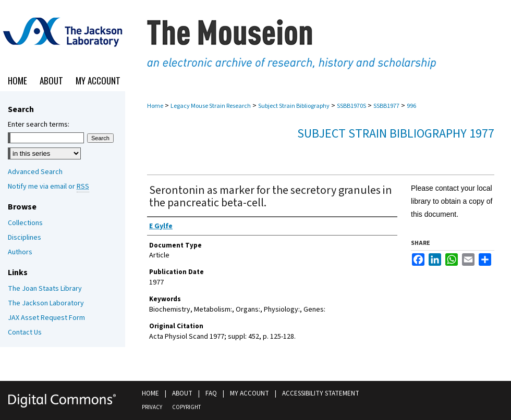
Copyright (186, 407)
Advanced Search (35, 172)
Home (155, 106)
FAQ (211, 393)
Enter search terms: (39, 125)
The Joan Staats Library (45, 289)
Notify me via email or (48, 187)
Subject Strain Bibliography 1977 (396, 134)
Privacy (152, 407)
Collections (25, 223)
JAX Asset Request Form (46, 318)
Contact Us (25, 332)
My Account (250, 393)
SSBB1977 (386, 106)
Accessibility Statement (321, 393)
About (182, 393)
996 (411, 106)
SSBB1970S (351, 106)
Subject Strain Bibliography (294, 106)
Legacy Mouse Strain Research (211, 106)
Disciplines (25, 238)
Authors (20, 252)
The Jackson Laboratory (46, 303)
